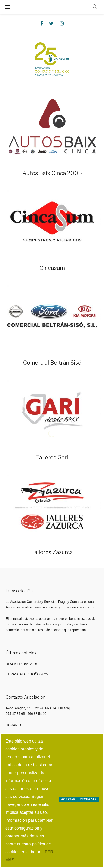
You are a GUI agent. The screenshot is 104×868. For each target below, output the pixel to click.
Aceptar (68, 799)
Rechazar (88, 799)
